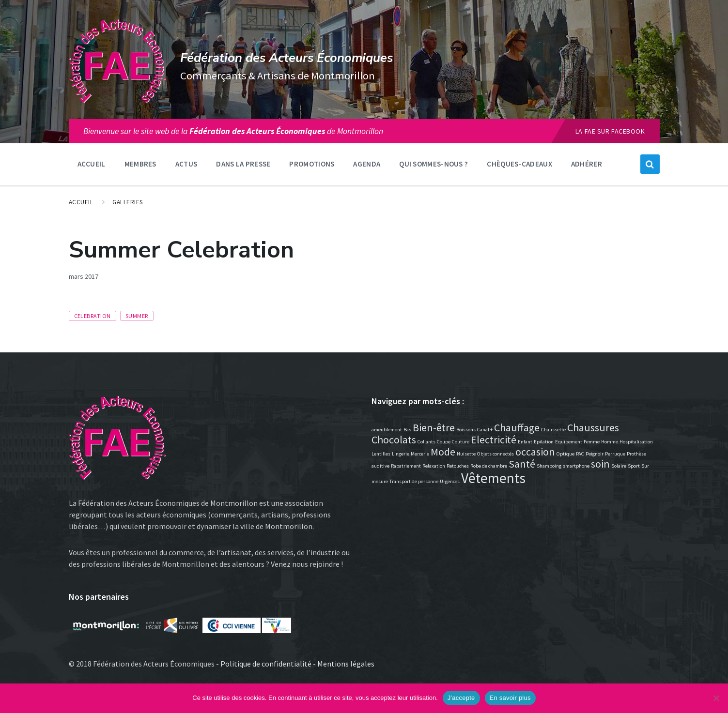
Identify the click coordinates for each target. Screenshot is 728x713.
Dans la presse (243, 164)
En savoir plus (510, 698)
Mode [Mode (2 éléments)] (443, 452)
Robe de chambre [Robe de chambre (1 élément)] (489, 466)
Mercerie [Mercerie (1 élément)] (420, 454)
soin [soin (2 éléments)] (600, 464)
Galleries (128, 202)
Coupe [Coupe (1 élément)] (444, 442)
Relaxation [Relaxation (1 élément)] (434, 466)
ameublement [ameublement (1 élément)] (387, 430)
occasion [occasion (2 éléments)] (535, 452)
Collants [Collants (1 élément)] (426, 442)
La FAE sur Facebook (610, 131)
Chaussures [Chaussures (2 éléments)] (593, 427)
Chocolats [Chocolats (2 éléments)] (394, 440)
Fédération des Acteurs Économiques (287, 58)
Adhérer (587, 164)
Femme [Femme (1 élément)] (592, 442)
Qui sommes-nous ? (434, 164)
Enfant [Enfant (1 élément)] (525, 442)
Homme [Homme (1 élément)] (610, 442)
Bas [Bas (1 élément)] (407, 430)
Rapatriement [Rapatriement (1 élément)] (406, 466)
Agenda (367, 164)
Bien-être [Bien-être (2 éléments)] (434, 427)
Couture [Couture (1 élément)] (461, 442)
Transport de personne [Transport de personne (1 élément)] (414, 481)
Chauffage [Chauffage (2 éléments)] (517, 427)
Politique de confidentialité (266, 664)
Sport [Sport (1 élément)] (634, 466)
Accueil (92, 164)
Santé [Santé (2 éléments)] (522, 464)
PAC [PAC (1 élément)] (580, 454)
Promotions (312, 164)
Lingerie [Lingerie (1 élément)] (401, 454)
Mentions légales (346, 664)
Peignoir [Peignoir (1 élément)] (595, 454)
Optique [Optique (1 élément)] (565, 454)
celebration (93, 316)
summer (137, 316)
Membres (140, 164)
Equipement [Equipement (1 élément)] (569, 442)
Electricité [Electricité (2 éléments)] (494, 440)
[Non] (716, 698)
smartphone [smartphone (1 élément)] (576, 466)
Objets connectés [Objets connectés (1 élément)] (496, 454)
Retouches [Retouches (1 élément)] (458, 466)
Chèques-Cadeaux (519, 164)
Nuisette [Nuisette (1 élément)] (466, 454)
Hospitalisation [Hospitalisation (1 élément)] (636, 442)
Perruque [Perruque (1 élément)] (615, 454)
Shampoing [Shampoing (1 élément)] (549, 466)
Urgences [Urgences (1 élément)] (450, 481)
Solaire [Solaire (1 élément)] (619, 466)
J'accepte (461, 698)
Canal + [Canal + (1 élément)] (485, 430)
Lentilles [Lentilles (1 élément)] (381, 454)
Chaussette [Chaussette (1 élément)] (553, 430)
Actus (186, 164)
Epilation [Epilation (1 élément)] (544, 442)
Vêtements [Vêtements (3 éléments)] (493, 478)
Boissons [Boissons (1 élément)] (466, 430)
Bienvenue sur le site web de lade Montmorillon (233, 131)
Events (111, 276)
